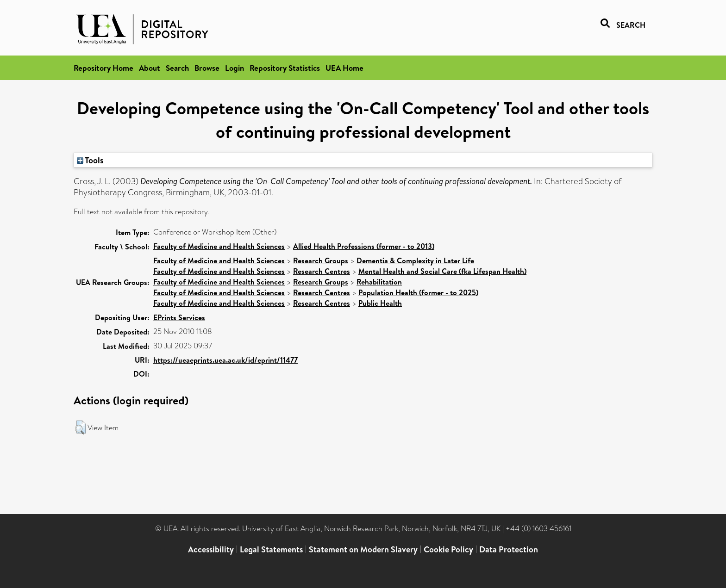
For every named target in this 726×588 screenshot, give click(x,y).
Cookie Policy (448, 549)
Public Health (380, 303)
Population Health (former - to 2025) (418, 292)
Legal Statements (271, 549)
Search (177, 68)
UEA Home (344, 68)
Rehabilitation (379, 282)
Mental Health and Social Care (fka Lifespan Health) (442, 271)
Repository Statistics (285, 68)
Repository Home (103, 68)
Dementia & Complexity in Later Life (415, 260)
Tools (90, 160)
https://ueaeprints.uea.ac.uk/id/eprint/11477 (225, 360)
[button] (80, 427)
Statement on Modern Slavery (363, 549)
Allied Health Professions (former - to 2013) (364, 246)
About (150, 68)
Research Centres (322, 271)
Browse (207, 68)
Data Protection (509, 549)
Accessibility (211, 549)
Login (235, 68)
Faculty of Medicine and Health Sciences (219, 246)
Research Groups (321, 260)
